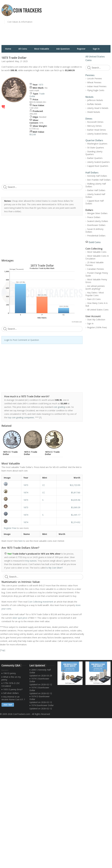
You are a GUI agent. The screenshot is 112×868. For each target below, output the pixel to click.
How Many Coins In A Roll (96, 304)
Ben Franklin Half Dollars (99, 180)
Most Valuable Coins (97, 252)
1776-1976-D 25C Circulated (11, 685)
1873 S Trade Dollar (31, 453)
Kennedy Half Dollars (97, 176)
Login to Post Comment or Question (22, 340)
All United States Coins (98, 310)
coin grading (59, 407)
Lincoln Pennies (95, 78)
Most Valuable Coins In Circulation (97, 257)
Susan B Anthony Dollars (94, 230)
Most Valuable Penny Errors (96, 281)
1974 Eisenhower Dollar (42, 705)
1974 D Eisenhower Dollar (40, 698)
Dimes (89, 119)
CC (44, 485)
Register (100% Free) (97, 327)
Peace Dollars (94, 217)
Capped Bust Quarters (98, 166)
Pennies (90, 75)
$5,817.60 (76, 493)
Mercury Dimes (94, 126)
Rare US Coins (94, 299)
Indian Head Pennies (97, 86)
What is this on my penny (11, 678)
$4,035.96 (76, 500)
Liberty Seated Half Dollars (95, 196)
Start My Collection (96, 320)
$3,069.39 (76, 507)
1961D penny (9, 673)
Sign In (96, 49)
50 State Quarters (96, 148)
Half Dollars (92, 173)
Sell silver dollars (11, 693)
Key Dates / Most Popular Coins (95, 294)
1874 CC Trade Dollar (52, 453)
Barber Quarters (95, 158)
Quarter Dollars (94, 140)
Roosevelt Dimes (95, 122)
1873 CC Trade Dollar (10, 453)
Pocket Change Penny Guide (97, 274)
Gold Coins (95, 242)
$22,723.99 (75, 485)
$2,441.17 (76, 515)
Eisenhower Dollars (96, 225)
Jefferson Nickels (95, 100)
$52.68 (33, 134)
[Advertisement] (85, 24)
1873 (41, 85)
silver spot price (20, 618)
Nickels (89, 97)
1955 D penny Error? (13, 689)
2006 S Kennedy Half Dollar (40, 671)
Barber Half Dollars (96, 190)
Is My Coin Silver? (54, 568)
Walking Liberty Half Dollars (96, 185)
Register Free (10, 528)
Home (8, 49)
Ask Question (63, 49)
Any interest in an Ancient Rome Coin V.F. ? (13, 698)
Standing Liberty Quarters (94, 153)
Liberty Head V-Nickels (98, 108)
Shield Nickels (94, 112)
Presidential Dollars (96, 236)
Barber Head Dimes (97, 130)
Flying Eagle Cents (96, 90)
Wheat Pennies (94, 82)
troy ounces (31, 561)
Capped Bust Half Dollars (95, 202)
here (20, 541)
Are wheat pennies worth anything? (95, 287)
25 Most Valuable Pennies (94, 264)
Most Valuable (42, 49)
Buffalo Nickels (94, 104)
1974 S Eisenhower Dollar (39, 680)
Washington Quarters (97, 144)
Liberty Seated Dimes (97, 134)
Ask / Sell (8, 705)
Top (2, 650)
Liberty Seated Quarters (98, 162)
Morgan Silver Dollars (97, 213)
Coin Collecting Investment (41, 602)
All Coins (23, 49)
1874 (26, 493)
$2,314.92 (76, 522)
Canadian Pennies (96, 269)
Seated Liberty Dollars (98, 221)
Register (81, 49)
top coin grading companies (21, 417)
